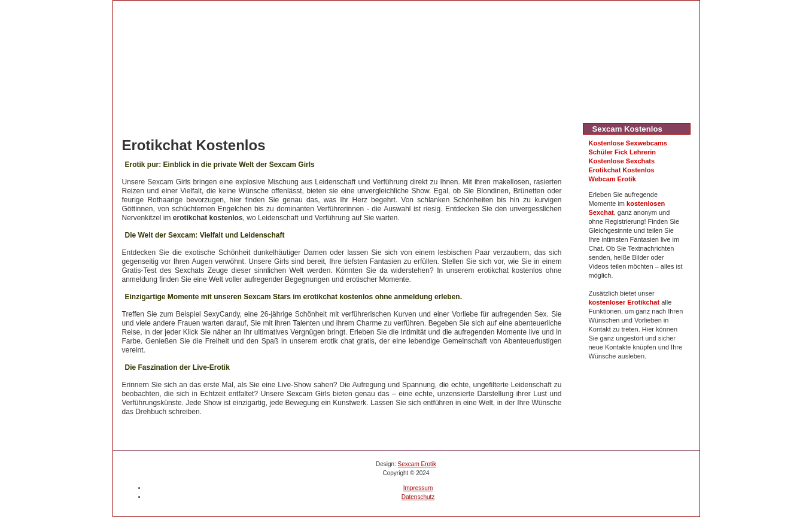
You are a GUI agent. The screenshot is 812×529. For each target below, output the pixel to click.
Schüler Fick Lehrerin (622, 152)
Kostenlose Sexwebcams (628, 143)
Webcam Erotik (612, 179)
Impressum (418, 488)
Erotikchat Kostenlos (622, 170)
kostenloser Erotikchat (624, 302)
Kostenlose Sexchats (622, 161)
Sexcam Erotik (417, 464)
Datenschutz (418, 497)
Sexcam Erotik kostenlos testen (247, 13)
